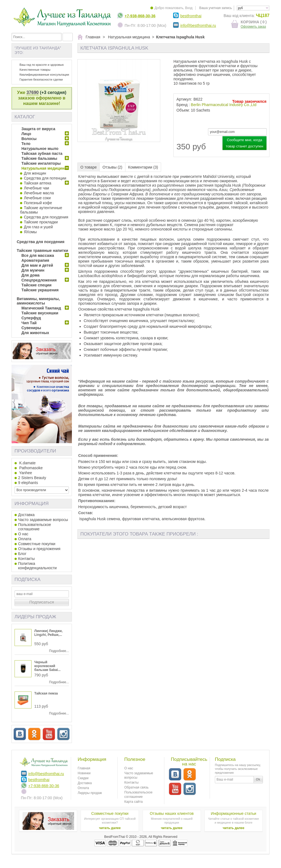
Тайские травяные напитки (42, 251)
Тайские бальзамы (39, 158)
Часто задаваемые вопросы (43, 520)
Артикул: (184, 99)
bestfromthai (191, 16)
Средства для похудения (46, 217)
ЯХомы (30, 232)
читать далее (110, 828)
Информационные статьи (233, 813)
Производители (35, 451)
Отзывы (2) (112, 167)
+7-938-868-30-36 (140, 16)
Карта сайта (134, 802)
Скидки (83, 778)
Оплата (25, 539)
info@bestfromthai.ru (198, 25)
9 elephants (28, 483)
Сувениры (31, 328)
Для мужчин (33, 270)
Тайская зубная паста (42, 153)
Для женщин (35, 173)
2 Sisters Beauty (32, 478)
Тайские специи (36, 285)
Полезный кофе (38, 203)
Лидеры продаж (35, 617)
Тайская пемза (46, 693)
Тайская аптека (38, 183)
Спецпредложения (39, 280)
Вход (189, 8)
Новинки (84, 773)
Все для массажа (38, 255)
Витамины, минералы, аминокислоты (38, 301)
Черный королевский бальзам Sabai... (47, 666)
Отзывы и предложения (39, 549)
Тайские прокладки (41, 222)
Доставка (26, 515)
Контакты (26, 559)
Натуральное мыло (40, 149)
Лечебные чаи (36, 188)
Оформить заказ (253, 27)
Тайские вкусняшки (40, 313)
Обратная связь (136, 787)
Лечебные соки (37, 198)
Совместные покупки (37, 544)
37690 (33, 93)
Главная (84, 768)
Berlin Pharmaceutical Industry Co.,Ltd (224, 105)
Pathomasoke (30, 468)
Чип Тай (29, 323)
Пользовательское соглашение (35, 527)
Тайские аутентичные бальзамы (41, 210)
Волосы (29, 139)
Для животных (35, 333)
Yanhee (25, 473)
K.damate (27, 463)
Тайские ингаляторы (41, 163)
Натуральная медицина (44, 168)
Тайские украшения (40, 290)
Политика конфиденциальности (37, 566)
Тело (26, 144)
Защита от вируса (38, 129)
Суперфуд (31, 318)
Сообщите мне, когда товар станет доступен (245, 143)
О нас (23, 534)
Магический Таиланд (41, 308)
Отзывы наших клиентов (172, 813)
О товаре (88, 167)
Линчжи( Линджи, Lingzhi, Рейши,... (48, 633)
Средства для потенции (45, 178)
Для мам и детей (37, 265)
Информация (32, 504)
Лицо (26, 134)
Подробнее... (59, 651)
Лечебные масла (39, 193)
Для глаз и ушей (38, 227)
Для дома (30, 275)
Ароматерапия (35, 260)
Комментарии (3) (143, 167)
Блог (22, 554)
